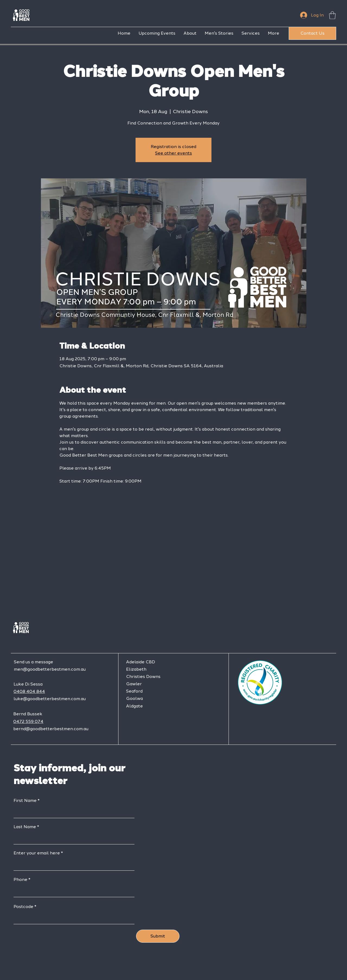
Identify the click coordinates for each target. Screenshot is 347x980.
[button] (332, 15)
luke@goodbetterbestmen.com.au (50, 699)
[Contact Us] (312, 33)
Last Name (25, 827)
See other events (173, 153)
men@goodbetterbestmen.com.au (50, 669)
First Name (25, 801)
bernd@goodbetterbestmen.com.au (51, 729)
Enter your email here (37, 853)
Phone (20, 880)
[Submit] (158, 936)
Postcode (23, 907)
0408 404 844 (29, 691)
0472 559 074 (28, 721)
